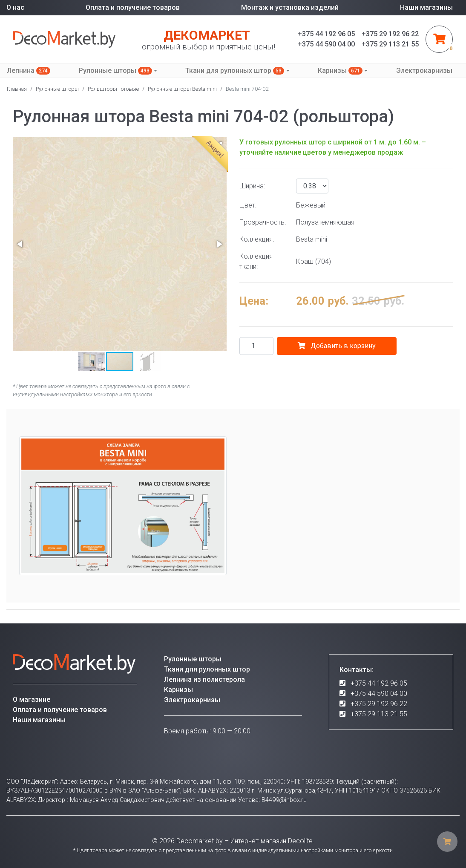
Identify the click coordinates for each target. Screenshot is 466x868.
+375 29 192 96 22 (379, 704)
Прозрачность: (263, 222)
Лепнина (29, 71)
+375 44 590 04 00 (379, 694)
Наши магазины (426, 7)
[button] (20, 244)
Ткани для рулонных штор (235, 71)
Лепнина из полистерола (204, 679)
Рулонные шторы (115, 71)
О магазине (32, 699)
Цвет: (248, 205)
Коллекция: (257, 239)
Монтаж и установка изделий (290, 7)
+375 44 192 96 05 (379, 683)
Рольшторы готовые (113, 89)
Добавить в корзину (337, 346)
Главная (17, 89)
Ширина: (252, 186)
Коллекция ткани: (256, 261)
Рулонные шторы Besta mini (182, 89)
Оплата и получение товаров (133, 7)
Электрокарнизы (424, 71)
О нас (15, 7)
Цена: (254, 301)
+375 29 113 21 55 (379, 714)
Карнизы (340, 71)
